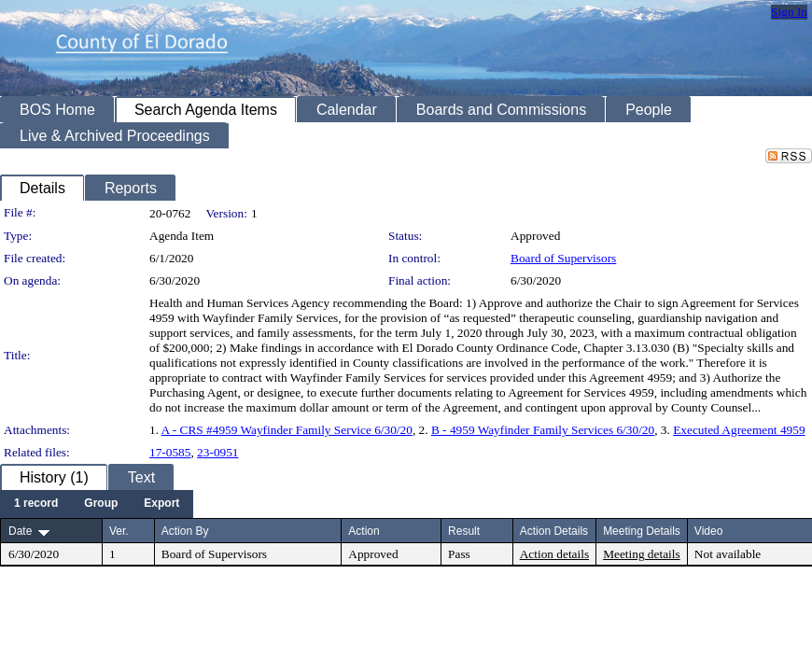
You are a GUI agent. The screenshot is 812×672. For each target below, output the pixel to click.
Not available (728, 554)
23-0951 (217, 452)
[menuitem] (36, 504)
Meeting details (642, 554)
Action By (185, 531)
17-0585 (170, 452)
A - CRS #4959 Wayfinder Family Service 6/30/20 (287, 430)
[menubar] (97, 504)
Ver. (119, 531)
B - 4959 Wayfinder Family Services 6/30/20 (543, 430)
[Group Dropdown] (101, 504)
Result (464, 531)
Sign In (789, 12)
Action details (554, 554)
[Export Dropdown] (161, 504)
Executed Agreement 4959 (739, 430)
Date (20, 531)
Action (364, 531)
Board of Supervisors (563, 258)
